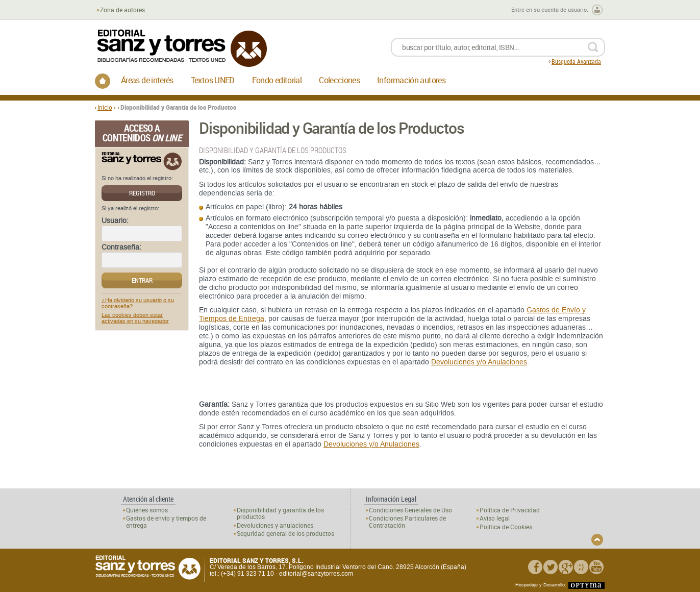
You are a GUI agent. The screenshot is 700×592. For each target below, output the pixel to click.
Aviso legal (495, 518)
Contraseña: (121, 248)
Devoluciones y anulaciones (275, 525)
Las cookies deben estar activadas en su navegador (135, 318)
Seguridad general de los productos (285, 534)
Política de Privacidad (510, 510)
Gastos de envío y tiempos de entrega (166, 522)
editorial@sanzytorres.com (316, 574)
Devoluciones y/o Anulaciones (479, 362)
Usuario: (115, 221)
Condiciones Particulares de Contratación (407, 522)
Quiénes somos (147, 510)
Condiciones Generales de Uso (410, 510)
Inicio (105, 107)
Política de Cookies (506, 527)
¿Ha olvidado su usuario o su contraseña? (138, 304)
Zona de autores (122, 10)
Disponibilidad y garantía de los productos (280, 513)
